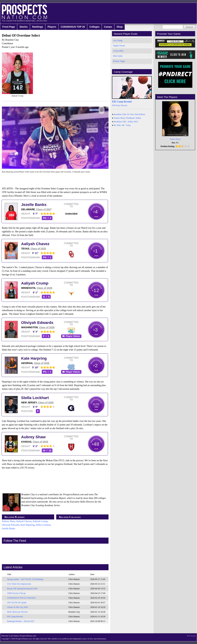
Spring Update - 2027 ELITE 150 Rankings (25, 579)
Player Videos (73, 336)
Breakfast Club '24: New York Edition (129, 114)
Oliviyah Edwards (37, 323)
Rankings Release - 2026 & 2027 (21, 621)
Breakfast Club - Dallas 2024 (126, 122)
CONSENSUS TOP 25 (73, 27)
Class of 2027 (44, 209)
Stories (24, 27)
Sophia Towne (119, 46)
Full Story (116, 105)
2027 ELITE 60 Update (17, 603)
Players (52, 27)
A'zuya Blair (118, 51)
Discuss (124, 105)
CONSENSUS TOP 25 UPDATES (21, 598)
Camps (108, 27)
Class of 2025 (38, 249)
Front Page (9, 27)
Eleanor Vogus (119, 61)
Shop (120, 27)
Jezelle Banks (34, 205)
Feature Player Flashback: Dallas (127, 118)
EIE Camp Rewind (15, 617)
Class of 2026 (47, 327)
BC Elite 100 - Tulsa (122, 125)
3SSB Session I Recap (16, 593)
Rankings (38, 27)
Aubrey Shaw (33, 437)
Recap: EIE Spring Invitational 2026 (22, 589)
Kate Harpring (34, 358)
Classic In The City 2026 (17, 607)
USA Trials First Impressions (19, 584)
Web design (191, 636)
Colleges (94, 27)
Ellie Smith (118, 56)
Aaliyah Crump (35, 283)
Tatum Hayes (175, 139)
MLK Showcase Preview (17, 612)
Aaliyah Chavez (35, 244)
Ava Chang (118, 40)
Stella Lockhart (35, 398)
